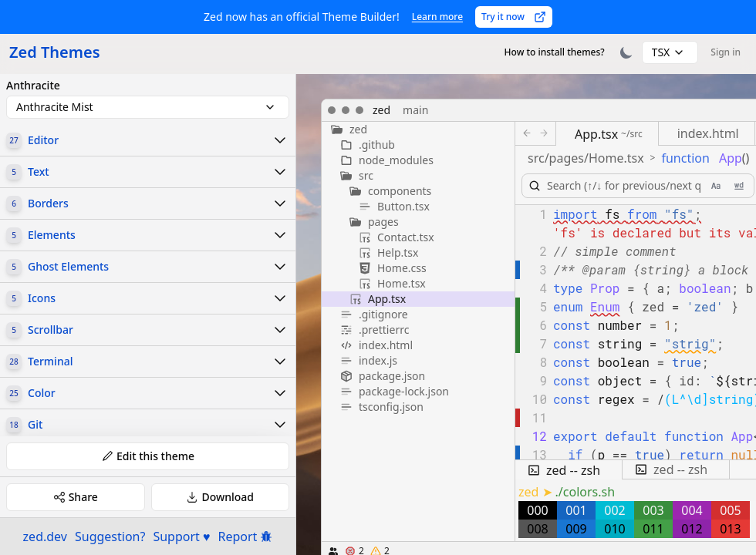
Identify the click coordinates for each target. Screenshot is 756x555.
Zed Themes (55, 52)
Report (246, 536)
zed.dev (45, 536)
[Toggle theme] (626, 52)
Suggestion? (110, 536)
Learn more (437, 17)
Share (76, 497)
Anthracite (33, 86)
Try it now (514, 17)
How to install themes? (555, 52)
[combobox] (670, 52)
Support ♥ (181, 536)
